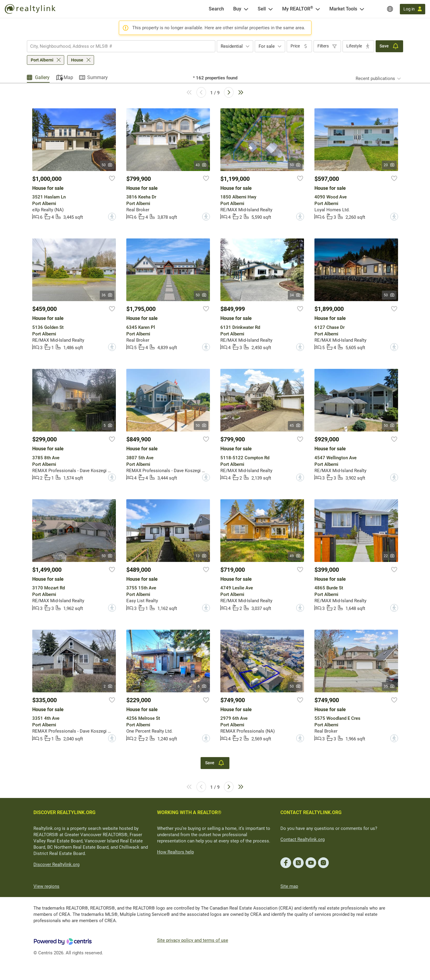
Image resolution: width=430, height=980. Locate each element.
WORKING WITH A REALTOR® (189, 812)
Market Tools (343, 9)
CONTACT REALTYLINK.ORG (311, 812)
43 (201, 165)
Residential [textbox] (232, 46)
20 (389, 165)
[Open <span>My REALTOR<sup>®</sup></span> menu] (318, 9)
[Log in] (413, 9)
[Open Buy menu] (246, 9)
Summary (97, 77)
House (77, 60)
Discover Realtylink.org (56, 865)
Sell (262, 9)
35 (389, 686)
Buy (237, 9)
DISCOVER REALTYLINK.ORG (64, 812)
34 (295, 295)
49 (295, 556)
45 (295, 426)
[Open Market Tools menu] (362, 9)
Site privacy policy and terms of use (193, 940)
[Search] (216, 9)
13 (201, 556)
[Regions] (390, 9)
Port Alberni (42, 60)
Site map (289, 886)
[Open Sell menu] (271, 9)
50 (107, 165)
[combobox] (121, 46)
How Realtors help (175, 852)
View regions (46, 886)
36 (107, 295)
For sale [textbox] (267, 46)
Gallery (42, 77)
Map (68, 77)
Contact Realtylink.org (302, 839)
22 (389, 556)
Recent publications (375, 78)
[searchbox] (117, 46)
